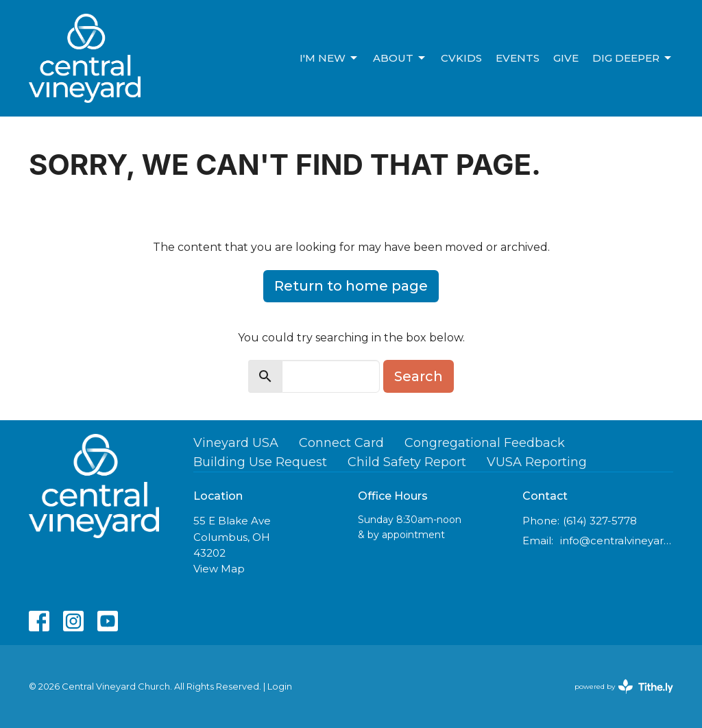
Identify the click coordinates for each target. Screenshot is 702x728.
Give (566, 58)
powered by (624, 687)
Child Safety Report (407, 462)
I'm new (329, 58)
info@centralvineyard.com (617, 541)
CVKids (461, 58)
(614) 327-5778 (600, 521)
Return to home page (351, 286)
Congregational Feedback (485, 443)
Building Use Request (260, 462)
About (400, 58)
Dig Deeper (633, 58)
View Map (219, 569)
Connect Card (341, 443)
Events (518, 58)
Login (280, 687)
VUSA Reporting (537, 462)
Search (419, 376)
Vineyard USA (236, 443)
